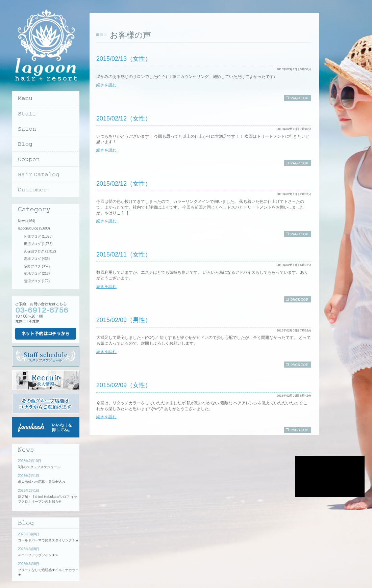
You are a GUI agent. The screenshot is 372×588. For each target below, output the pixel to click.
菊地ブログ (32, 274)
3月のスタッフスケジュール (39, 467)
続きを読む (106, 85)
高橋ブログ (32, 259)
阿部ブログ (32, 236)
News (22, 221)
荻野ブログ (32, 266)
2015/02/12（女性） (124, 118)
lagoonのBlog (28, 228)
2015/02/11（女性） (124, 255)
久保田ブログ (34, 251)
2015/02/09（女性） (124, 385)
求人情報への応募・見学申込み (42, 482)
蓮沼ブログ (32, 281)
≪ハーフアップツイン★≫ (38, 555)
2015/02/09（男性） (124, 320)
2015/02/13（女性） (124, 59)
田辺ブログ (32, 244)
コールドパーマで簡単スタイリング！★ (48, 540)
